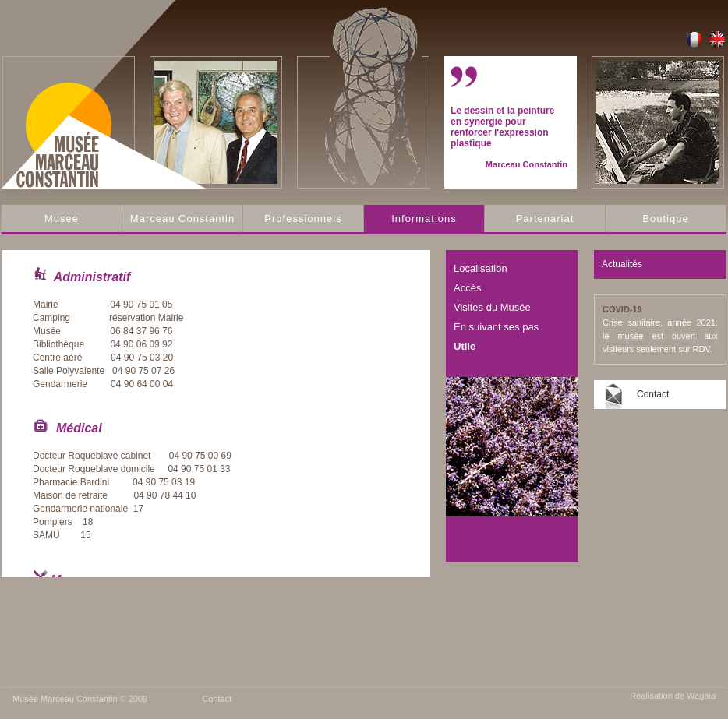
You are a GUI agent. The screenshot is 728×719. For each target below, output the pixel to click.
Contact (653, 394)
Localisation (481, 268)
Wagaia (701, 696)
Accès (467, 288)
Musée (62, 219)
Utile (465, 346)
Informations (424, 219)
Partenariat (545, 219)
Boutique (665, 219)
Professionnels (303, 219)
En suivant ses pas (496, 327)
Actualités (622, 264)
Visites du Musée (492, 307)
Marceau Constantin (182, 219)
